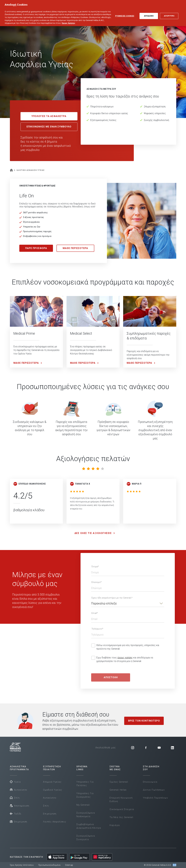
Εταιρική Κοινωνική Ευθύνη (121, 800)
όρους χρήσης (125, 658)
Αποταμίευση (20, 806)
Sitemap (69, 865)
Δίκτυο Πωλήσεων (154, 790)
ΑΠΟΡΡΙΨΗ (169, 14)
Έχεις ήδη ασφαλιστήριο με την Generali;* (112, 598)
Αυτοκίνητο (19, 790)
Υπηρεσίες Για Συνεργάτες (85, 795)
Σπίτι (15, 798)
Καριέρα (115, 825)
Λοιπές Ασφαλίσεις (55, 822)
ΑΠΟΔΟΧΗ (149, 14)
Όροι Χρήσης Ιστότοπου (22, 865)
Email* (95, 613)
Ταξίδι (16, 814)
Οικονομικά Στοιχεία (122, 809)
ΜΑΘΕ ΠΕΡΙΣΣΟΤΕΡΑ (75, 248)
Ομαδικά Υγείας (53, 790)
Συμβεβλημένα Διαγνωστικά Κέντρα (89, 826)
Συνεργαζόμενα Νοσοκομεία (86, 815)
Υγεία (15, 782)
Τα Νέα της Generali (121, 817)
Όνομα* (95, 567)
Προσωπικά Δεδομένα (49, 865)
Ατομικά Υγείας (52, 782)
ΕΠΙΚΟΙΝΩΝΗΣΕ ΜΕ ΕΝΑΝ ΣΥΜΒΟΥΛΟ (49, 127)
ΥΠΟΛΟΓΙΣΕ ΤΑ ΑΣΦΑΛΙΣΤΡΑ (49, 116)
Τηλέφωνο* (97, 629)
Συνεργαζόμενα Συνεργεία (86, 838)
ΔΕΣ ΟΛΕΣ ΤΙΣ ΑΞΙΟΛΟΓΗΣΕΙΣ (95, 533)
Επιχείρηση (19, 821)
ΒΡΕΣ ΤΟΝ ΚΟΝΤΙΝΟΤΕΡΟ (144, 721)
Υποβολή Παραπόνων (155, 798)
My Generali (83, 805)
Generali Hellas (118, 790)
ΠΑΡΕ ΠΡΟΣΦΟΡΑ (36, 248)
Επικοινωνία (150, 782)
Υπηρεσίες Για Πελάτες (85, 784)
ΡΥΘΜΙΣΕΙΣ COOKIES (125, 14)
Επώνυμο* (97, 582)
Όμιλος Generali (119, 782)
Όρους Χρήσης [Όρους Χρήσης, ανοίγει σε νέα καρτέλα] (68, 21)
